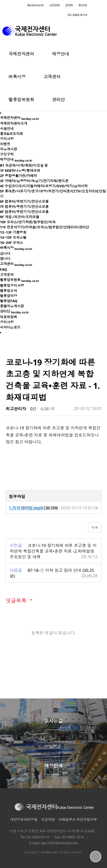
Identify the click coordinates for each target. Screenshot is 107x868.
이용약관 (48, 820)
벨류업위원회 (21, 104)
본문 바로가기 (0, 0)
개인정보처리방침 (24, 820)
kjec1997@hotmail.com (59, 843)
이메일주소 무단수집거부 (78, 820)
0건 (33, 409)
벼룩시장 (17, 81)
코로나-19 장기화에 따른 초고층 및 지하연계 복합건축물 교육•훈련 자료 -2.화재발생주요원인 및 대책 (53, 551)
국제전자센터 (21, 58)
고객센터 (52, 81)
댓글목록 (16, 601)
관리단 (58, 104)
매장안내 (61, 58)
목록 (95, 528)
